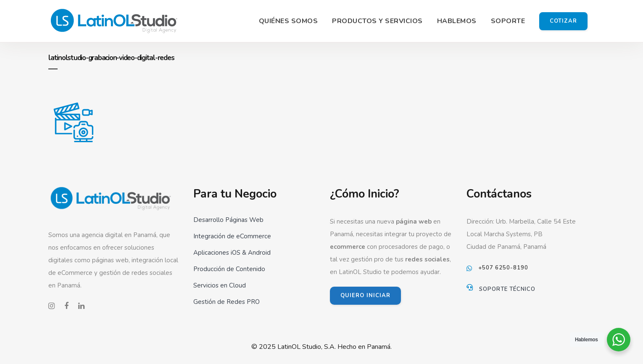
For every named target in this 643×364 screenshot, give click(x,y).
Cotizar (563, 21)
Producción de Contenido (229, 269)
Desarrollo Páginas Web (228, 220)
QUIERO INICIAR (365, 295)
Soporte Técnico (507, 289)
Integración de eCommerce (232, 236)
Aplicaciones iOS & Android (232, 253)
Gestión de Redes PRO (227, 302)
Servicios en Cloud (220, 285)
